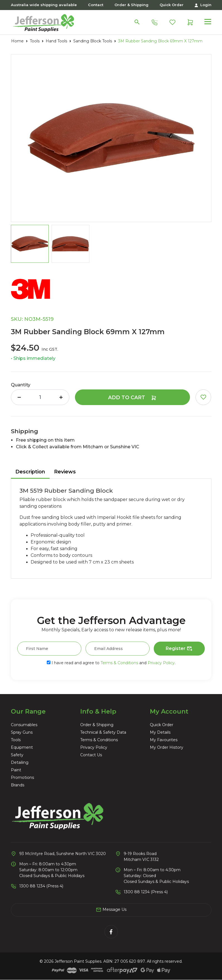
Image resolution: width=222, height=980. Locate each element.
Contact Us (91, 755)
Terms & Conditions (119, 663)
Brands (18, 785)
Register (179, 649)
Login (203, 5)
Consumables (24, 725)
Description (30, 472)
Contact (96, 5)
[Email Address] (118, 649)
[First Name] (49, 649)
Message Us (111, 910)
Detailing (20, 762)
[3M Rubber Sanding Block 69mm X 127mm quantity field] (40, 397)
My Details (160, 732)
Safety (17, 755)
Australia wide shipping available (44, 5)
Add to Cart (132, 398)
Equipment (22, 747)
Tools (16, 740)
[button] (203, 397)
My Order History (167, 747)
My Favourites (164, 740)
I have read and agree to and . (111, 663)
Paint (16, 770)
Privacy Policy (161, 663)
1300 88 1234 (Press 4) (41, 886)
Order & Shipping (131, 5)
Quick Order (172, 5)
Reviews (65, 472)
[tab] (30, 472)
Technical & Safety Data (103, 732)
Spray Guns (22, 732)
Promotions (22, 777)
